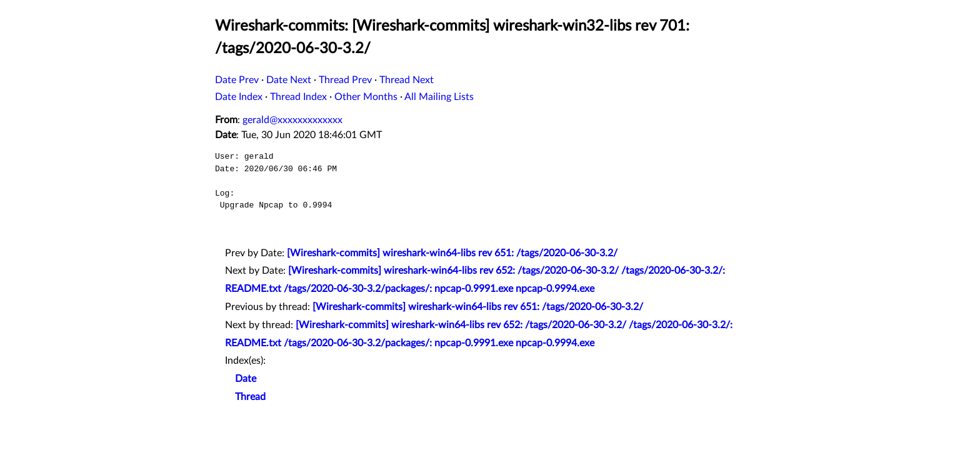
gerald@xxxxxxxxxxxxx (292, 120)
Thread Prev (345, 80)
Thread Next (407, 80)
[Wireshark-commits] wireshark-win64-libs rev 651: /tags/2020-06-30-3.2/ (452, 253)
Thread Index (298, 97)
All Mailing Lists (439, 97)
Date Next (289, 80)
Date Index (239, 97)
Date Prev (237, 80)
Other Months (366, 97)
